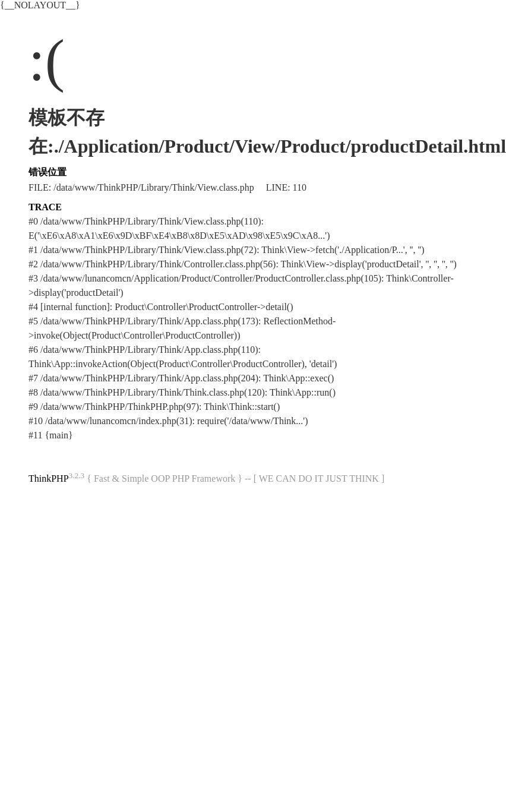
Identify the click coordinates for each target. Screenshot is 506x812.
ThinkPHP (49, 478)
